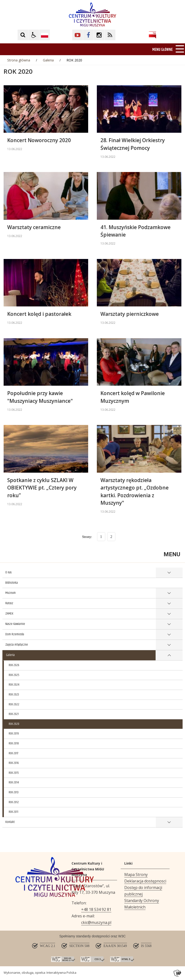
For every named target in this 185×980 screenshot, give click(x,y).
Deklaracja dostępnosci (145, 881)
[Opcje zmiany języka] (45, 35)
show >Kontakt (169, 822)
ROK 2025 (14, 675)
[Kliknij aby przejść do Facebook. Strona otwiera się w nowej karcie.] (88, 35)
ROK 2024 (14, 685)
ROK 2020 (14, 724)
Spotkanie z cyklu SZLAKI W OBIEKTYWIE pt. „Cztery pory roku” (42, 488)
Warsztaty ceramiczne (34, 227)
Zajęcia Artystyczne (17, 645)
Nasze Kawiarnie (15, 624)
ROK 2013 (14, 792)
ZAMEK (9, 614)
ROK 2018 (14, 743)
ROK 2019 (14, 734)
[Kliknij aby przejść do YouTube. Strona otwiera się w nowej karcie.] (78, 35)
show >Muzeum (169, 593)
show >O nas (169, 573)
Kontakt (10, 822)
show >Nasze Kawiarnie (169, 624)
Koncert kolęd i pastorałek (39, 314)
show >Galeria (169, 655)
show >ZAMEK (169, 614)
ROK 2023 (14, 695)
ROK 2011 (13, 812)
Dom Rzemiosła (15, 634)
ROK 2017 (13, 753)
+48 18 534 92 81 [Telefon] (96, 909)
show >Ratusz (169, 604)
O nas (8, 572)
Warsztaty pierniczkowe (130, 314)
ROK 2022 (14, 704)
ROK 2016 (14, 763)
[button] (34, 35)
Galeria (10, 655)
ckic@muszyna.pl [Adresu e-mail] (96, 922)
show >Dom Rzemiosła (169, 635)
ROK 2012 (14, 802)
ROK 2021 (14, 714)
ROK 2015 (14, 773)
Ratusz (9, 603)
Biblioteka (12, 583)
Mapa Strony (136, 874)
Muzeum (10, 593)
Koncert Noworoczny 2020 (39, 140)
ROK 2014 (14, 782)
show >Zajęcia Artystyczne (169, 645)
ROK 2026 (14, 665)
